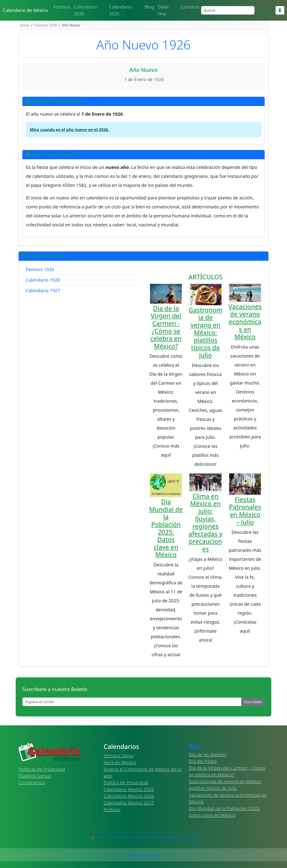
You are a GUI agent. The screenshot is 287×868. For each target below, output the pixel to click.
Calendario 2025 (121, 10)
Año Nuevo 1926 (144, 44)
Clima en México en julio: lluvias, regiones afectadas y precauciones (206, 522)
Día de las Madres (208, 754)
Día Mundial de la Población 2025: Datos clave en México (166, 528)
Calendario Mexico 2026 (129, 796)
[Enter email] (132, 702)
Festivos (62, 7)
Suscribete (253, 702)
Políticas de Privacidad (42, 769)
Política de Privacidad (126, 783)
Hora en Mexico (120, 762)
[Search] (228, 10)
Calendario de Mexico (25, 10)
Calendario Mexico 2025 (129, 789)
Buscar (265, 10)
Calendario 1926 (43, 280)
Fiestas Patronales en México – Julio (245, 511)
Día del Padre (203, 761)
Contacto (190, 7)
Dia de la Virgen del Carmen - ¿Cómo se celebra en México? (166, 327)
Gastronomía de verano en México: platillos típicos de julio (205, 333)
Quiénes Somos (35, 776)
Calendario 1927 (43, 290)
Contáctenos (32, 783)
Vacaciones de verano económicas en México (245, 322)
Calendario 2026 (85, 10)
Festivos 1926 (40, 269)
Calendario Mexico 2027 (129, 803)
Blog (149, 7)
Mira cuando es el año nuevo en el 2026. (70, 130)
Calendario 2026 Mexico (143, 855)
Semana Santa (119, 756)
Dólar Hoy (163, 10)
